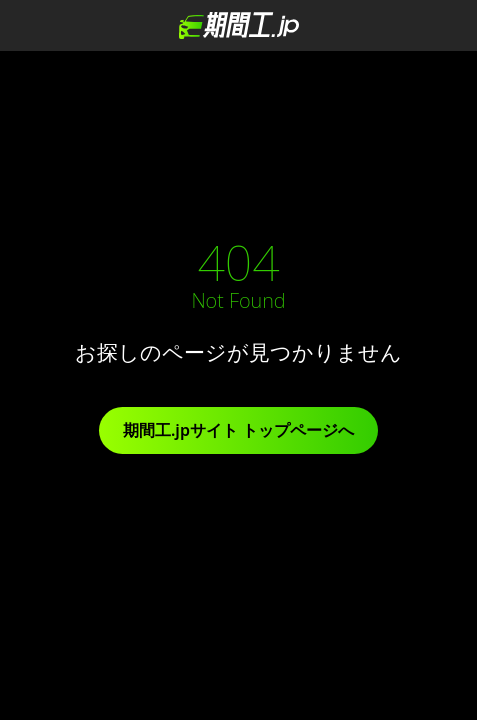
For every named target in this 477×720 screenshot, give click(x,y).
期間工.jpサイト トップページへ (238, 430)
